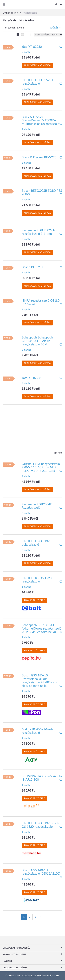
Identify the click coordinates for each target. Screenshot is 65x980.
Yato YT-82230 (32, 47)
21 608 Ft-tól (31, 205)
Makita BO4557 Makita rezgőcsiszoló (38, 731)
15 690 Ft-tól (31, 58)
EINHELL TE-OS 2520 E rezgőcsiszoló (38, 82)
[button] (60, 4)
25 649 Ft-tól (31, 95)
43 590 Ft (28, 885)
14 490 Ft (28, 593)
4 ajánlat (26, 129)
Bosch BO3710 (32, 267)
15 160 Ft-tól (31, 389)
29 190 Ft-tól (31, 135)
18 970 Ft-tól (31, 245)
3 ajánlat (26, 163)
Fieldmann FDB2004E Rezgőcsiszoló (37, 506)
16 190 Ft (28, 838)
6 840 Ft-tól (30, 519)
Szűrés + (55, 28)
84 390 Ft (28, 697)
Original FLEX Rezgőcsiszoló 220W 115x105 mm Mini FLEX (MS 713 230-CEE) (41, 468)
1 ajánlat (26, 587)
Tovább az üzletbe (34, 600)
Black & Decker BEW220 (39, 158)
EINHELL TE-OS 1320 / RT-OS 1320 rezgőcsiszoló (40, 825)
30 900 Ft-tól (31, 278)
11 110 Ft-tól (31, 556)
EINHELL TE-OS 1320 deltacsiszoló (36, 543)
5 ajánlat (26, 52)
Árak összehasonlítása (37, 65)
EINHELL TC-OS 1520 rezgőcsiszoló (37, 580)
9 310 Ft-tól (30, 315)
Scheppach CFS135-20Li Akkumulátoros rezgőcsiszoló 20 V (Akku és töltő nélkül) (42, 629)
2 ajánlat (26, 200)
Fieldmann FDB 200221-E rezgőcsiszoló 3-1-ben (39, 232)
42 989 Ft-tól (31, 482)
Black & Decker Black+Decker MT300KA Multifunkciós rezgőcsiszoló (40, 121)
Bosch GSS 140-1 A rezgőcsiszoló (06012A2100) (41, 872)
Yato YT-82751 (32, 378)
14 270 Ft (28, 791)
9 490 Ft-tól (30, 355)
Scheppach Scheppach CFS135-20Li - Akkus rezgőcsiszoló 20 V (37, 341)
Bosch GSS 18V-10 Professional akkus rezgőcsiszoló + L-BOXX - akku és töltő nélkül (39, 681)
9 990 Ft (27, 643)
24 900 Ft (28, 744)
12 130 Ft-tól (31, 168)
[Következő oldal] (41, 917)
